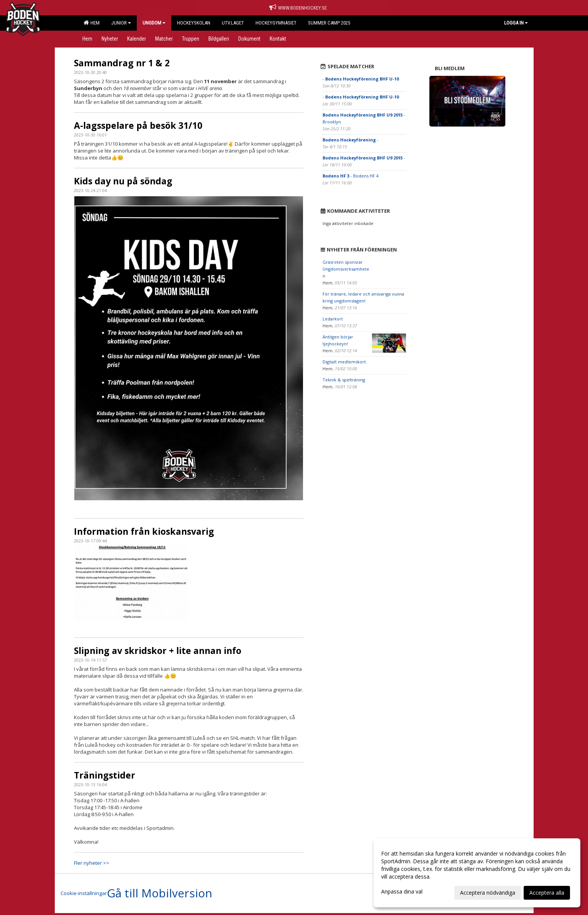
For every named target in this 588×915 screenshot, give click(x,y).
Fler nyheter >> (92, 863)
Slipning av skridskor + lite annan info (158, 651)
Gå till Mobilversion (160, 893)
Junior (121, 23)
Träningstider (105, 775)
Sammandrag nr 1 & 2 (122, 63)
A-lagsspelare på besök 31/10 (138, 125)
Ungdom (154, 23)
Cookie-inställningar (84, 893)
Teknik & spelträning (344, 380)
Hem (92, 23)
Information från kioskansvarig (144, 531)
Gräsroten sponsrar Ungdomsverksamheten (346, 269)
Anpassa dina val (402, 892)
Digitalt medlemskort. (345, 362)
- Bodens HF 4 (351, 176)
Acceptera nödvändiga (488, 893)
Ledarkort (333, 319)
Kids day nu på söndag (123, 181)
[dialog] (477, 873)
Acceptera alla (547, 893)
